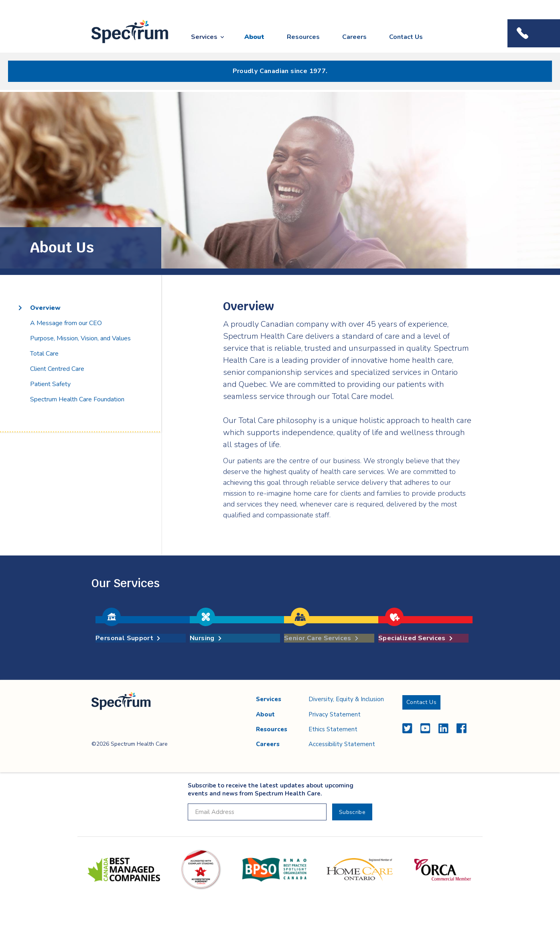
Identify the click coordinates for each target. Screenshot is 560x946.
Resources (303, 37)
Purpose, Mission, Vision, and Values (80, 338)
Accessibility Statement (342, 744)
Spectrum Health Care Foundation (77, 399)
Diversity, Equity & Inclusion (346, 699)
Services (204, 37)
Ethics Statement (333, 729)
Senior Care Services (321, 638)
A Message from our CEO (66, 323)
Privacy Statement (335, 714)
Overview (45, 308)
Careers (354, 37)
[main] (280, 386)
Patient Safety (50, 384)
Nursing (206, 638)
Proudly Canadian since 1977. (280, 71)
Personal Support (128, 638)
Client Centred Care (57, 369)
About (254, 37)
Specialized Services (415, 638)
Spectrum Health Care (123, 44)
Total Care (44, 354)
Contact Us (406, 37)
